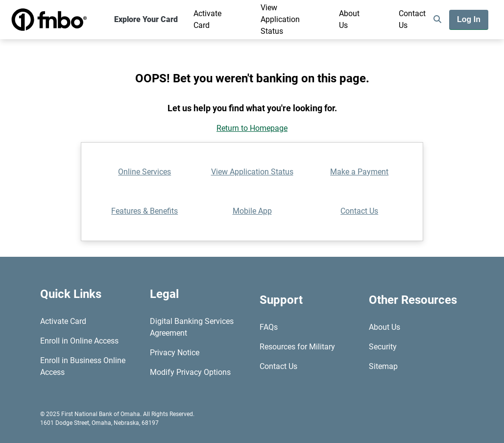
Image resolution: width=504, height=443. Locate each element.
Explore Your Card (146, 19)
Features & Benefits (144, 211)
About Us (349, 19)
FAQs (269, 327)
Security (383, 347)
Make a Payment (359, 172)
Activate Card (207, 19)
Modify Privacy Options (190, 372)
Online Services (144, 172)
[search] (437, 20)
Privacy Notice (175, 353)
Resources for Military (297, 347)
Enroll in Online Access (79, 341)
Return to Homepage (252, 128)
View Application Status (280, 19)
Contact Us (412, 19)
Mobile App (252, 211)
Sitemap (383, 366)
